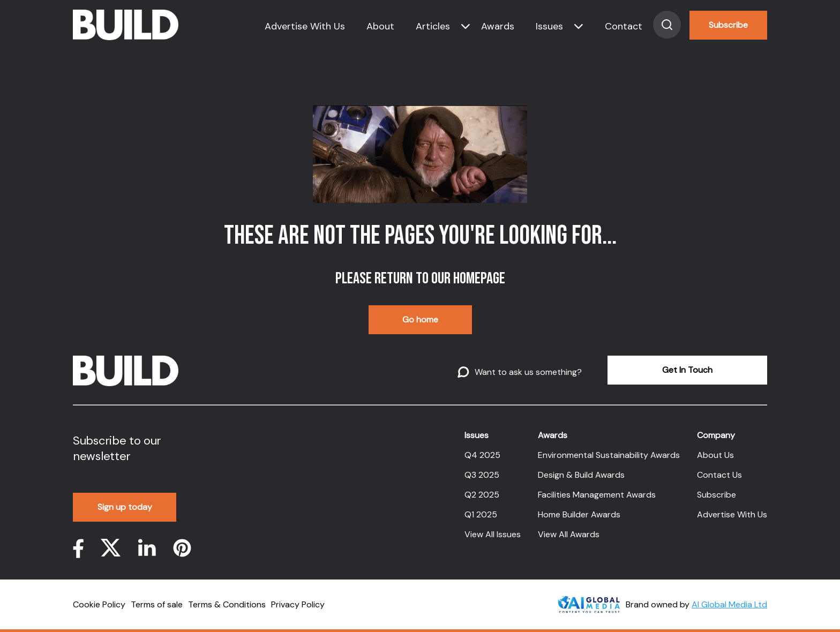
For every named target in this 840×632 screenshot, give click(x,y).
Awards (498, 26)
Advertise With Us (305, 26)
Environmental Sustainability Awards (609, 455)
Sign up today (125, 507)
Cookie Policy (99, 604)
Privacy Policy (298, 604)
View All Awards (569, 534)
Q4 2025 (482, 455)
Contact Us (719, 475)
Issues (549, 26)
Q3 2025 (482, 475)
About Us (715, 455)
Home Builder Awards (579, 514)
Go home (420, 319)
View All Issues (493, 534)
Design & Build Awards (581, 475)
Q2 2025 (482, 495)
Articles (433, 26)
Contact (624, 26)
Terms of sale (157, 604)
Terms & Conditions (227, 604)
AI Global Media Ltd (729, 604)
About (380, 26)
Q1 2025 (481, 514)
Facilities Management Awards (597, 495)
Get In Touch (687, 370)
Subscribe (728, 25)
